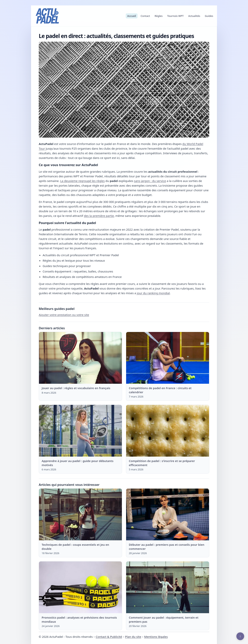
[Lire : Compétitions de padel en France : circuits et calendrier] (168, 358)
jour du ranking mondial (153, 293)
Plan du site (133, 637)
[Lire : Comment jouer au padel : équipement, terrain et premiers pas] (168, 587)
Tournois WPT (175, 16)
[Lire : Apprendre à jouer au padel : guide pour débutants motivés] (80, 431)
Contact (145, 16)
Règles (159, 16)
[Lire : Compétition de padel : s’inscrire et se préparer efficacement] (168, 431)
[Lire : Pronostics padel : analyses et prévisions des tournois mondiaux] (80, 587)
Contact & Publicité (109, 637)
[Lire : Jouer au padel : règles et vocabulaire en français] (80, 358)
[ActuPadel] (47, 16)
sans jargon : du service (150, 181)
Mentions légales (156, 637)
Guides (209, 16)
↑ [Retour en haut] (240, 636)
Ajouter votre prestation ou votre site (64, 315)
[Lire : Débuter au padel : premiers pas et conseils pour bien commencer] (168, 515)
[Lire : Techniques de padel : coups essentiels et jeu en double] (80, 515)
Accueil (132, 16)
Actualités (194, 16)
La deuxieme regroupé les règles (83, 181)
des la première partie (99, 216)
